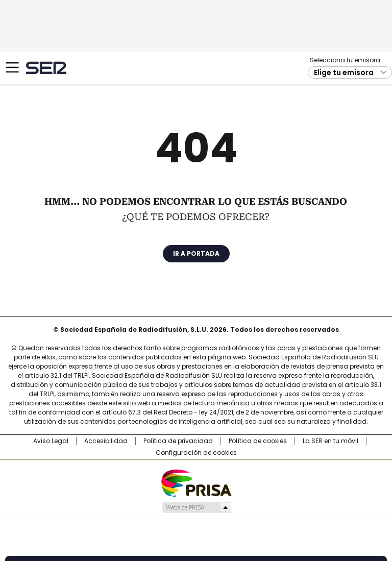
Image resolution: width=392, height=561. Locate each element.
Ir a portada (196, 253)
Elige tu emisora (344, 72)
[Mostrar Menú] (12, 67)
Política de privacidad (178, 441)
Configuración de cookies (196, 453)
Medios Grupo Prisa (196, 507)
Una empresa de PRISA (196, 483)
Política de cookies (258, 441)
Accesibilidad (106, 441)
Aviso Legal (51, 441)
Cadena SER (46, 68)
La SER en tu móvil (330, 441)
